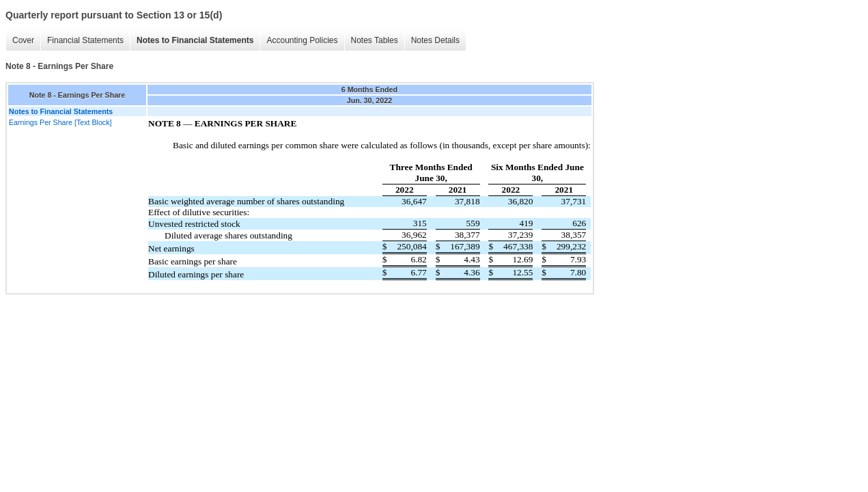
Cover (23, 40)
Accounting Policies (302, 40)
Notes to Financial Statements (195, 40)
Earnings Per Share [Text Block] (60, 122)
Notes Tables (375, 40)
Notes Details (435, 40)
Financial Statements (85, 40)
